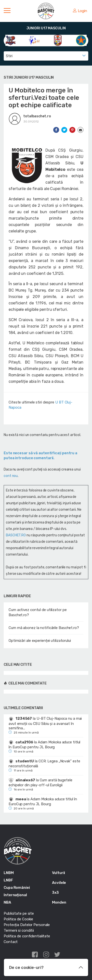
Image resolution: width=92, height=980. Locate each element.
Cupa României (17, 888)
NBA (7, 902)
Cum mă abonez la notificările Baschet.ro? (44, 628)
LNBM (9, 873)
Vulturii (59, 873)
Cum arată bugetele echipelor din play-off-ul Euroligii (40, 783)
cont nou (11, 476)
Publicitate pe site (19, 913)
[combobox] (46, 56)
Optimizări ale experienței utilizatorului (40, 641)
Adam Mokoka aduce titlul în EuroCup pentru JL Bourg (44, 745)
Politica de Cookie (18, 919)
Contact (11, 942)
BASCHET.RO (16, 535)
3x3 (55, 892)
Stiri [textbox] (9, 56)
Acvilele (59, 883)
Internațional (15, 895)
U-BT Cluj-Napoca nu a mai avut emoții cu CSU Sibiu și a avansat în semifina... (45, 723)
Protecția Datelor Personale (27, 925)
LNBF (8, 880)
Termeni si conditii (19, 930)
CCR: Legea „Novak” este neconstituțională (44, 764)
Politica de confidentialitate (27, 936)
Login (80, 11)
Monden (59, 902)
